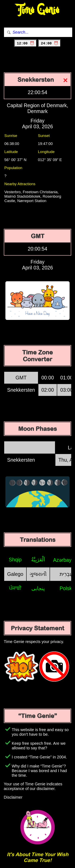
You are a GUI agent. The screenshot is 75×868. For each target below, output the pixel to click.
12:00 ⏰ (25, 43)
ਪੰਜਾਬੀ (15, 588)
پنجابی (38, 588)
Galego (15, 574)
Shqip (15, 560)
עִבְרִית (66, 574)
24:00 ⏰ (49, 43)
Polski (66, 588)
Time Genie (37, 10)
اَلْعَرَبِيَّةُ (38, 560)
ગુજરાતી (38, 574)
